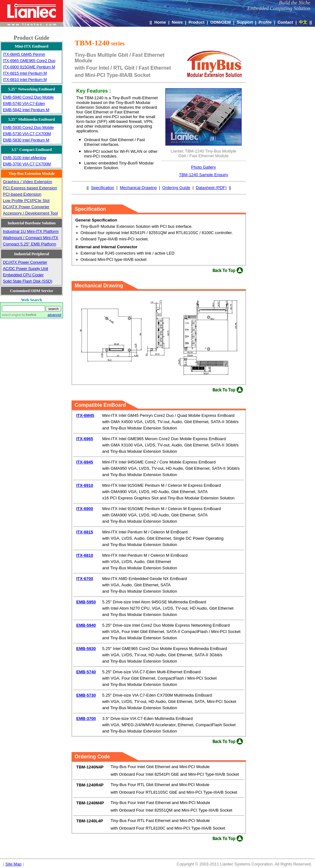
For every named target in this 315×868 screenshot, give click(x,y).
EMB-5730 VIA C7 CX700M (27, 134)
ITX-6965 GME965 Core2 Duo (29, 61)
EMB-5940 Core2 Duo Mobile (28, 97)
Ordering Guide (176, 188)
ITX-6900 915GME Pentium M (29, 67)
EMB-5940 (86, 625)
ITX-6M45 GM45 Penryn (24, 54)
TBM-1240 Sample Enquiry (203, 175)
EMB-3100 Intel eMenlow (25, 158)
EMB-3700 (86, 719)
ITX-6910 (85, 485)
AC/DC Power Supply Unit (25, 269)
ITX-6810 (85, 555)
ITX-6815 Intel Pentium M (25, 73)
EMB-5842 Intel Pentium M (26, 110)
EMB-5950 (86, 602)
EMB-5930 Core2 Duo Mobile (28, 127)
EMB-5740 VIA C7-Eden (24, 103)
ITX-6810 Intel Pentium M (25, 80)
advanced (54, 315)
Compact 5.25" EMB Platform (29, 244)
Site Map (13, 864)
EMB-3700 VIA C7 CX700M (27, 164)
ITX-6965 (85, 439)
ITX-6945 (85, 462)
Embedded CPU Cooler (23, 275)
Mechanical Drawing (138, 188)
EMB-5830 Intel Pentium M (26, 140)
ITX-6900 (85, 509)
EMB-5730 (86, 695)
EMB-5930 (86, 649)
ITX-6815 (85, 532)
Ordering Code (92, 757)
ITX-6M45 (85, 415)
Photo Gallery (204, 167)
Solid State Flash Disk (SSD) (28, 281)
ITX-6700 (85, 579)
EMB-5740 (86, 672)
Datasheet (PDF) (211, 188)
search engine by (19, 315)
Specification (103, 188)
